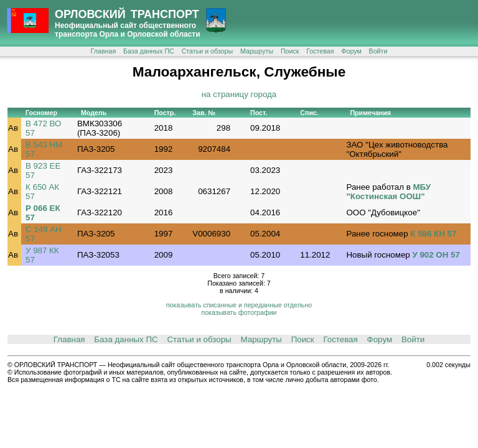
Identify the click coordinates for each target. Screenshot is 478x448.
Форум (351, 51)
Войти (378, 51)
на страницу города (239, 94)
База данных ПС (149, 51)
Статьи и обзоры (207, 51)
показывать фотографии (239, 312)
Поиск (290, 51)
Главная (104, 51)
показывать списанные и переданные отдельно (239, 305)
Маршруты (257, 51)
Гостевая (320, 51)
